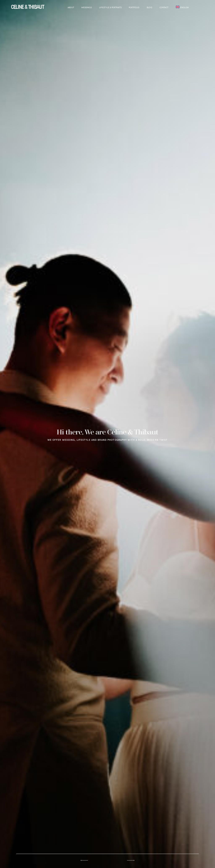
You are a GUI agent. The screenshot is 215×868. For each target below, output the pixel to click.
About (71, 8)
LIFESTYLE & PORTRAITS (110, 8)
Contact (164, 8)
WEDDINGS (87, 8)
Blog (149, 8)
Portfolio (134, 8)
